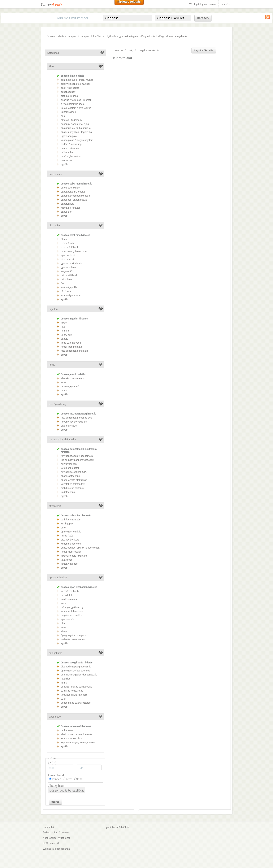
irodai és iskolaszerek (73, 639)
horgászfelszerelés (71, 615)
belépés (225, 4)
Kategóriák (53, 53)
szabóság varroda (71, 295)
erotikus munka (69, 96)
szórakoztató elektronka (74, 480)
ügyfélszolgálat (69, 136)
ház (63, 327)
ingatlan (53, 309)
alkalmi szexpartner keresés (76, 734)
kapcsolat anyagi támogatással (78, 742)
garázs (65, 339)
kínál (80, 779)
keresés (203, 18)
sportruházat (68, 255)
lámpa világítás (69, 564)
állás (52, 66)
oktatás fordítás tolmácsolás (77, 687)
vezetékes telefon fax (73, 484)
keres (69, 779)
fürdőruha (66, 291)
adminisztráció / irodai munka (77, 80)
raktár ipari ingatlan (71, 347)
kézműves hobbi (70, 591)
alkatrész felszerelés (72, 378)
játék (63, 603)
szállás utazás (69, 599)
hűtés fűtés (67, 536)
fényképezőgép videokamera (77, 456)
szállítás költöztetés (72, 691)
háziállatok (67, 595)
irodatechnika (68, 492)
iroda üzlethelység (71, 343)
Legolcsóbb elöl (204, 50)
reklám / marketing (71, 144)
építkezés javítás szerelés (75, 671)
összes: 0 (121, 50)
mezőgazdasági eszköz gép (76, 418)
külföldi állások (69, 112)
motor (64, 390)
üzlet (63, 699)
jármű (52, 365)
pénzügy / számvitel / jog (75, 124)
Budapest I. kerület (90, 36)
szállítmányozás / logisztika (76, 132)
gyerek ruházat (69, 267)
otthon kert (55, 506)
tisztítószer (67, 560)
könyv (64, 631)
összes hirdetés (56, 36)
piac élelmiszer (69, 426)
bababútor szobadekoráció (75, 196)
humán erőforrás (70, 148)
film (63, 623)
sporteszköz (68, 619)
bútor (64, 528)
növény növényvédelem (74, 422)
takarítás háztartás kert (74, 695)
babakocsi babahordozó (74, 200)
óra (63, 283)
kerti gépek (67, 524)
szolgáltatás (110, 36)
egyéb (64, 164)
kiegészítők (67, 271)
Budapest (72, 36)
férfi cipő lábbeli (69, 247)
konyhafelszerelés (71, 544)
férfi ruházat (67, 259)
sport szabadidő (58, 577)
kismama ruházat (70, 208)
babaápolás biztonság (73, 192)
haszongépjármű (70, 386)
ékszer (65, 239)
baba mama (55, 174)
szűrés (55, 802)
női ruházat (67, 279)
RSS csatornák (51, 843)
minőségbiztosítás (71, 156)
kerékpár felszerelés (72, 611)
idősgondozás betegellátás (172, 36)
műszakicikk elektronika (62, 439)
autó (63, 382)
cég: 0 (132, 50)
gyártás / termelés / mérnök (76, 100)
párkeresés (67, 730)
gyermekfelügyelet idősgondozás (137, 36)
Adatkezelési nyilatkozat (56, 838)
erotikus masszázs (71, 738)
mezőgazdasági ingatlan (74, 351)
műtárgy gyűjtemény (72, 607)
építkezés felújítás (71, 532)
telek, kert (66, 335)
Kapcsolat (48, 827)
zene (63, 627)
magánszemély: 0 (149, 50)
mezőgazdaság (57, 404)
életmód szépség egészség (76, 667)
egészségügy (68, 92)
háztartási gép (69, 464)
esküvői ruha (68, 243)
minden (57, 779)
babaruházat (68, 204)
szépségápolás (69, 287)
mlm (63, 116)
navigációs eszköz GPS (74, 472)
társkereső (55, 717)
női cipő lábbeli (69, 275)
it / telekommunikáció (73, 104)
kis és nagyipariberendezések (77, 460)
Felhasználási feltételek (56, 833)
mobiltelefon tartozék (72, 488)
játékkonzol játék (70, 468)
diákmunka (67, 152)
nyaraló (65, 331)
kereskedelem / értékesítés (76, 108)
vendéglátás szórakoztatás (76, 703)
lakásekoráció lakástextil (74, 556)
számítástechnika (71, 476)
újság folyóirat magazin (74, 635)
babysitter (66, 212)
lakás (64, 323)
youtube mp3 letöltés (118, 827)
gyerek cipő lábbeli (71, 263)
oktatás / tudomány (71, 120)
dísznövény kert (70, 540)
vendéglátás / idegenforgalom (77, 140)
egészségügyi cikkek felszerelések (80, 548)
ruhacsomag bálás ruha (74, 251)
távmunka (66, 160)
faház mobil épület (71, 552)
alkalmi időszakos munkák (76, 84)
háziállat (65, 679)
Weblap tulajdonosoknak (203, 4)
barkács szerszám (71, 520)
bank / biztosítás (70, 88)
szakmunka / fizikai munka (76, 128)
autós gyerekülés (70, 188)
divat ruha (54, 226)
